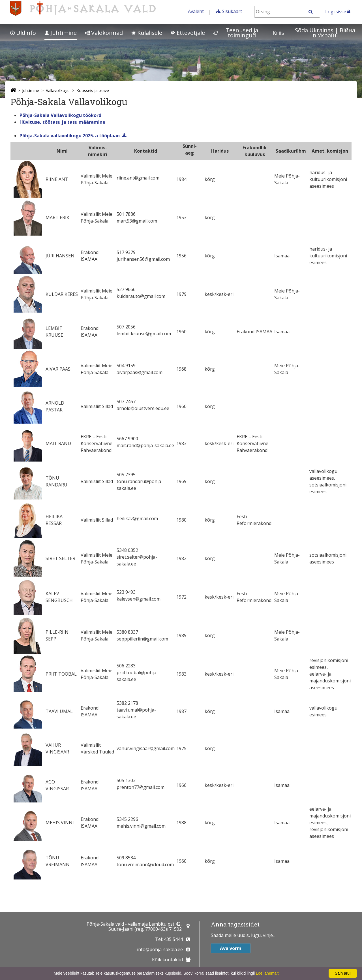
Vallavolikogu (58, 90)
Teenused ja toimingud (236, 33)
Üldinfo (23, 33)
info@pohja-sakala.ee (160, 949)
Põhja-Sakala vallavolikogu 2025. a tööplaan (70, 136)
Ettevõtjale (188, 33)
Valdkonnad (104, 33)
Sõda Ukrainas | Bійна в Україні (325, 33)
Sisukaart (232, 11)
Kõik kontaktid (167, 960)
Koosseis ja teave (93, 90)
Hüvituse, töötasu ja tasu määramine (62, 122)
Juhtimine (61, 33)
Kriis (278, 33)
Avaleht (196, 11)
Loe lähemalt (267, 973)
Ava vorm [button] (231, 948)
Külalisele (147, 33)
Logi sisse (338, 12)
